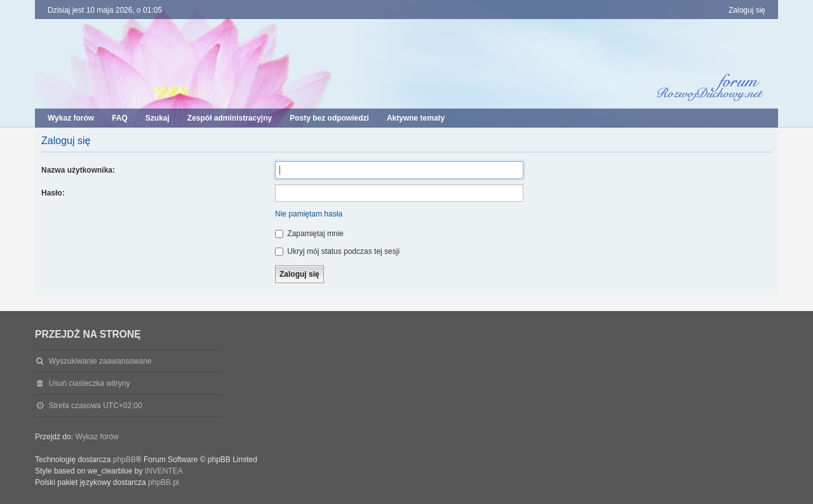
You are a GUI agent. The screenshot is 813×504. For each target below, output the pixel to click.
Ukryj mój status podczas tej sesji (337, 251)
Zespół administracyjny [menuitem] (230, 118)
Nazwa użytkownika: (78, 170)
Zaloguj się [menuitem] (747, 10)
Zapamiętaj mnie (309, 234)
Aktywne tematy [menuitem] (416, 118)
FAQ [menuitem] (120, 118)
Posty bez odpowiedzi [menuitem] (329, 118)
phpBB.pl (164, 482)
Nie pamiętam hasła (309, 214)
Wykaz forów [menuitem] (71, 118)
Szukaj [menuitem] (158, 118)
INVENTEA (164, 471)
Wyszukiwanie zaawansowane (100, 361)
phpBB (124, 460)
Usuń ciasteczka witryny (90, 383)
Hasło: (53, 193)
